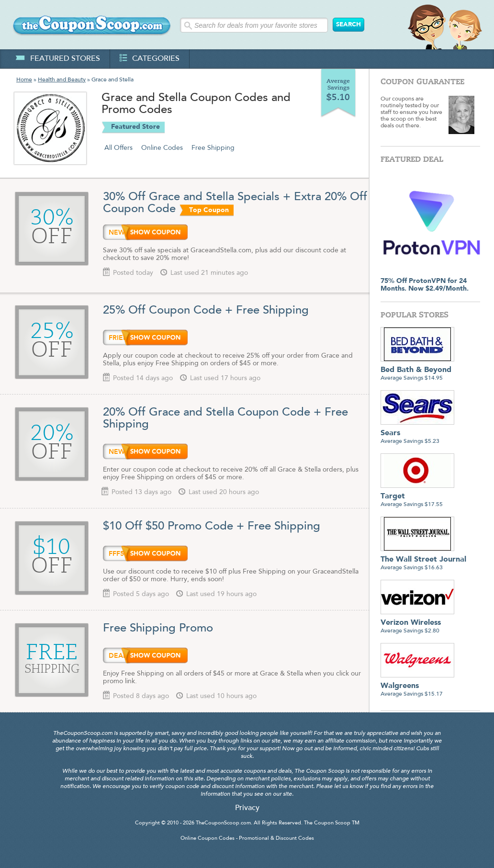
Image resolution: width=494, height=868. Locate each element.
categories (150, 59)
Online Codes (162, 148)
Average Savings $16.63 (423, 560)
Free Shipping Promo (158, 629)
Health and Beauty (62, 80)
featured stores (58, 59)
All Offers (118, 148)
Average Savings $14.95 (417, 370)
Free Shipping (213, 148)
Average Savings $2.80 (417, 623)
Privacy (247, 808)
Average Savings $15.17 (417, 686)
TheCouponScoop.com (223, 823)
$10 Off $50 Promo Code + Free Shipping (212, 527)
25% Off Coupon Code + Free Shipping (206, 311)
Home (24, 80)
